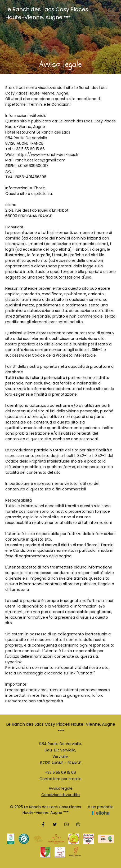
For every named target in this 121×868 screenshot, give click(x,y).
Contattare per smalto (60, 779)
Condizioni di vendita (60, 795)
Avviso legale (61, 788)
